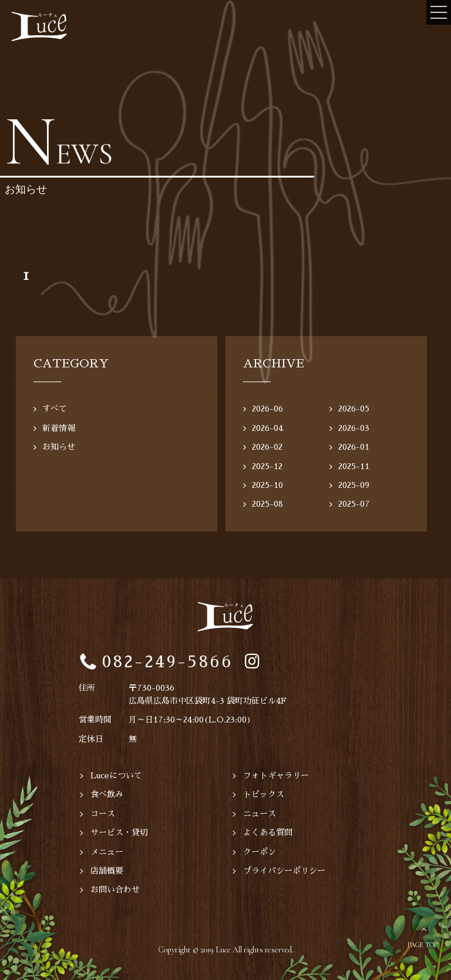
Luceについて (116, 775)
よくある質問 (268, 832)
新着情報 (59, 428)
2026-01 (354, 447)
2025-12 (267, 466)
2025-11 (354, 466)
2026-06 (267, 409)
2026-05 (354, 409)
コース (103, 814)
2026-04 (267, 428)
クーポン (260, 852)
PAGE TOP (423, 945)
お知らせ (59, 447)
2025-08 (267, 504)
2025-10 (267, 485)
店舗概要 (107, 871)
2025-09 (354, 485)
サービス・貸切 (119, 832)
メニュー (107, 852)
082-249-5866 (168, 662)
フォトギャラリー (276, 775)
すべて (55, 409)
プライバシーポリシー (284, 871)
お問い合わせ (115, 889)
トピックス (264, 794)
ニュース (260, 814)
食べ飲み (107, 794)
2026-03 (354, 428)
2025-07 (354, 504)
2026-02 (267, 447)
